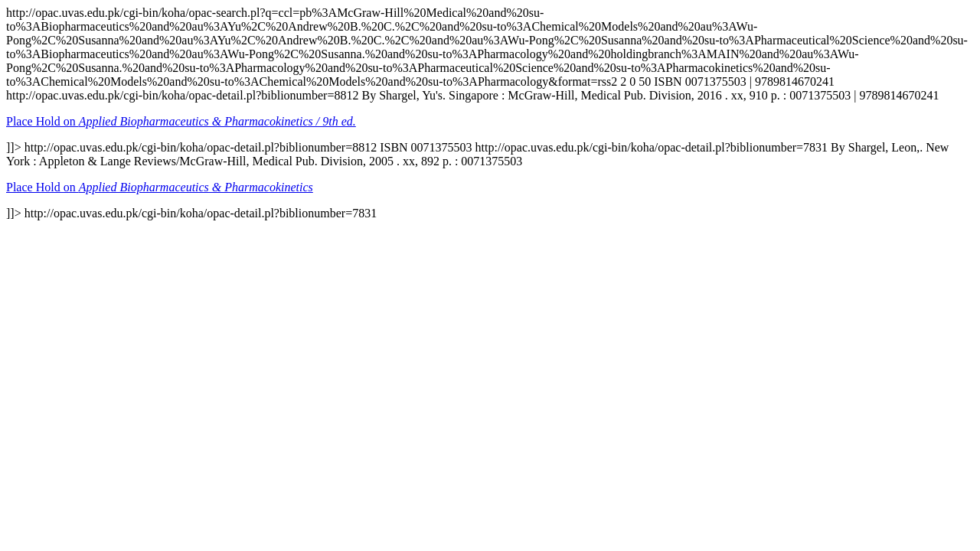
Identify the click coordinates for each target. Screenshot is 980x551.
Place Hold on (181, 121)
